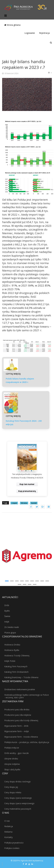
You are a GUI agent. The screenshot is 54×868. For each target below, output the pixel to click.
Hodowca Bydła (12, 650)
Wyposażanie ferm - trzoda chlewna (21, 737)
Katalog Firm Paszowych (16, 666)
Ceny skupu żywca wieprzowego (19, 803)
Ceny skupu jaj (11, 787)
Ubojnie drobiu (11, 759)
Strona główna (12, 25)
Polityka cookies (12, 848)
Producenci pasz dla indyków (18, 715)
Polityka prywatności (14, 843)
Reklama (8, 832)
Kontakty (8, 837)
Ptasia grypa (10, 633)
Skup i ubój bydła (12, 769)
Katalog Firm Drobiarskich (16, 672)
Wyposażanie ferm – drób (16, 726)
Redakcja (9, 826)
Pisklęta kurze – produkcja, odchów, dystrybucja (27, 742)
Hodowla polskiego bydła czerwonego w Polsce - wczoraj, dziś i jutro (27, 696)
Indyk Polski (10, 661)
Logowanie (30, 33)
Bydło (7, 611)
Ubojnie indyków (12, 764)
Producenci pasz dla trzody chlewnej (21, 720)
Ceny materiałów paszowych (18, 809)
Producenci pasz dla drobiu (17, 709)
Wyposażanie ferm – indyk (17, 731)
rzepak (14, 503)
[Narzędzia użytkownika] (50, 73)
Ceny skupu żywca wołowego (18, 798)
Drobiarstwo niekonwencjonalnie (20, 689)
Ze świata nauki (12, 627)
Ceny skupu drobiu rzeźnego (17, 782)
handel (34, 503)
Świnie (7, 616)
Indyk (7, 622)
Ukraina (24, 503)
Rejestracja (44, 33)
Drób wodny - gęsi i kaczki (16, 753)
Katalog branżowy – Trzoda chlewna (21, 677)
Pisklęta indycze (12, 748)
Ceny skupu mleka (13, 792)
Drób (7, 605)
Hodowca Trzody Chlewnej (17, 656)
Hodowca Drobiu (12, 645)
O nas (7, 821)
